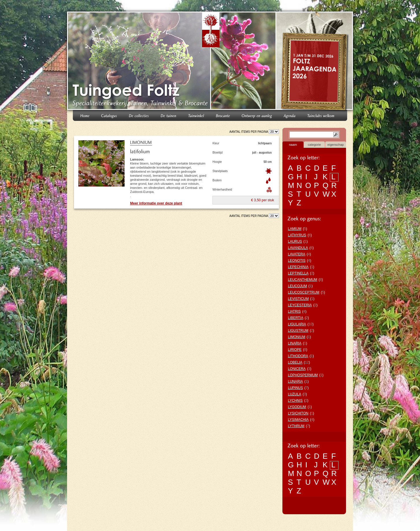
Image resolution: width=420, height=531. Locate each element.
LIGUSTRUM (298, 331)
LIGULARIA (297, 324)
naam (293, 145)
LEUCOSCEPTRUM (304, 292)
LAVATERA (297, 254)
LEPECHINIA (298, 267)
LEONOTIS (297, 261)
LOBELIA (295, 362)
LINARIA (295, 343)
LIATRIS (294, 311)
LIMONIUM (297, 337)
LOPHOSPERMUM (303, 375)
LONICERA (297, 369)
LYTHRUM (296, 426)
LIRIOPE (295, 350)
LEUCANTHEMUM (302, 280)
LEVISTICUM (298, 299)
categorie (314, 145)
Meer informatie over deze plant (156, 203)
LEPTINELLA (298, 273)
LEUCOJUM (297, 286)
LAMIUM (295, 229)
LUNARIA (295, 381)
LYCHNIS (295, 401)
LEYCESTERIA (300, 305)
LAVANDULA (298, 248)
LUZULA (295, 394)
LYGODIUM (297, 407)
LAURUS (295, 241)
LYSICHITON (298, 413)
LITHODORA (298, 356)
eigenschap (336, 145)
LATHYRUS (297, 235)
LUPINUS (295, 388)
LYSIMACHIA (298, 420)
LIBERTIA (296, 318)
